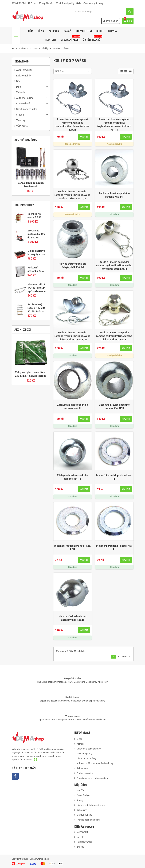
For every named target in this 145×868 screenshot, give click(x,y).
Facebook (15, 776)
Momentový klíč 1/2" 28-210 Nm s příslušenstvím (37, 288)
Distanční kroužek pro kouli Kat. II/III (72, 548)
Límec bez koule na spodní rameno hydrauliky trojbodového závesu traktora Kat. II (72, 124)
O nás (32, 3)
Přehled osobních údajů (88, 820)
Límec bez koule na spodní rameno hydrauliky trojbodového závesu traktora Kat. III (114, 124)
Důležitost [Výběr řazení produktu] (60, 71)
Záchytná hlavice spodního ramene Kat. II (73, 407)
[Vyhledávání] (103, 12)
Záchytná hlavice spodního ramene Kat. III (73, 477)
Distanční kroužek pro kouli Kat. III (114, 548)
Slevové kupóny (84, 815)
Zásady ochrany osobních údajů (92, 778)
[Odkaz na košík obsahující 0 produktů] (128, 21)
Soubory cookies (85, 773)
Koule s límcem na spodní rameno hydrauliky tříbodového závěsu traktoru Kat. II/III (72, 336)
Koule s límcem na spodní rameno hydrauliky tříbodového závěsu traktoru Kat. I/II (72, 195)
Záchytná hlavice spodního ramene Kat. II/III (114, 407)
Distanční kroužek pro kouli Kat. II (114, 477)
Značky (80, 847)
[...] (35, 760)
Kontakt (80, 744)
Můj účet (81, 790)
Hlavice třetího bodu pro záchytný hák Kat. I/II (73, 265)
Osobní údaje (83, 795)
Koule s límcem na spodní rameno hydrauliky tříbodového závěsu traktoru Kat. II (114, 265)
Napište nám (46, 3)
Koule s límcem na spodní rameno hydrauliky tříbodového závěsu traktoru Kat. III (114, 336)
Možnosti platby (65, 3)
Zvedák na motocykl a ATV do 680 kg (36, 234)
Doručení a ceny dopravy (90, 3)
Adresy (80, 800)
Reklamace (82, 768)
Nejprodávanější (85, 842)
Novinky (81, 837)
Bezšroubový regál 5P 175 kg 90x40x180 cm (36, 308)
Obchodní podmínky (86, 758)
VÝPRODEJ (19, 3)
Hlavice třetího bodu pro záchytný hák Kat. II (73, 618)
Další (127, 657)
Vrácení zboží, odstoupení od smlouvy (95, 763)
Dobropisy (82, 810)
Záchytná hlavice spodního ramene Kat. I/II (114, 195)
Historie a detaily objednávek (91, 805)
